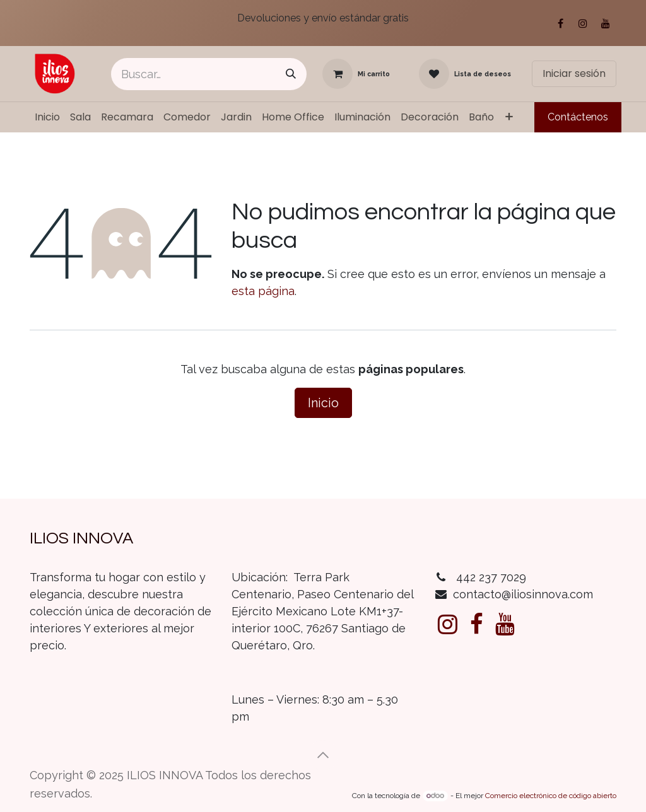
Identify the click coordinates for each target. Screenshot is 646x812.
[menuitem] (47, 117)
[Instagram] (583, 23)
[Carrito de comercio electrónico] (356, 74)
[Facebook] (560, 23)
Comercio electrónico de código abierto (551, 796)
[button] (323, 755)
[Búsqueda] (291, 74)
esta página (263, 291)
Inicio (323, 403)
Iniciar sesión (574, 73)
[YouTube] (606, 23)
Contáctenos (578, 117)
